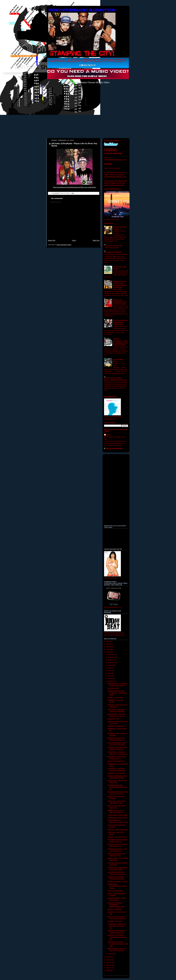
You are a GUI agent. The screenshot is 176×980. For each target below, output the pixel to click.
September (112, 663)
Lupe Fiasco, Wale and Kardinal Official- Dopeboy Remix (120, 322)
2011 (108, 963)
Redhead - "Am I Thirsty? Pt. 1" (117, 837)
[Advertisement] (74, 222)
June (110, 671)
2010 (108, 965)
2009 (108, 968)
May (109, 673)
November (111, 657)
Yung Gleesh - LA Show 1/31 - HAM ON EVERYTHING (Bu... (117, 926)
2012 (108, 960)
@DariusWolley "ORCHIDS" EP (118, 818)
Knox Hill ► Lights (113, 688)
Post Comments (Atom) (64, 245)
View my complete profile (114, 448)
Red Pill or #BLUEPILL (115, 909)
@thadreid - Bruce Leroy (115, 697)
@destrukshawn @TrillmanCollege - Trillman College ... (117, 886)
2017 (108, 644)
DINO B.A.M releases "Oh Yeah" (118, 881)
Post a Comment (56, 202)
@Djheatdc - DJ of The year (116, 773)
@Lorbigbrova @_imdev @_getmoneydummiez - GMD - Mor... (118, 944)
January (111, 954)
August (110, 665)
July (109, 668)
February (111, 681)
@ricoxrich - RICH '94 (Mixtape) (118, 830)
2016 (108, 647)
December (111, 655)
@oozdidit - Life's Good (115, 921)
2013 (108, 957)
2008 (108, 970)
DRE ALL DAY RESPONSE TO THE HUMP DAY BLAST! (120, 302)
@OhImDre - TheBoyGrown (116, 726)
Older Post (96, 240)
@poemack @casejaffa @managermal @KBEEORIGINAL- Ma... (116, 905)
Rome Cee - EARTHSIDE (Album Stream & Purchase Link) (117, 937)
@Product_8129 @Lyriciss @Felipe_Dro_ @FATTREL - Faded (117, 693)
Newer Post (52, 240)
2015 (108, 650)
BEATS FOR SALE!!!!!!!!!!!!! (116, 761)
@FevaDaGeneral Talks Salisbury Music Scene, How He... (117, 787)
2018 (108, 642)
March (110, 679)
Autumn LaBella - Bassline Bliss (118, 815)
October (111, 660)
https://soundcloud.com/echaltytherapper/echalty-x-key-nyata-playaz (74, 187)
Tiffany (108, 435)
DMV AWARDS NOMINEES (113, 252)
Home (74, 240)
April (110, 676)
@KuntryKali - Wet (113, 719)
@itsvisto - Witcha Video (115, 891)
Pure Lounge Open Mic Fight (113, 245)
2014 (108, 652)
